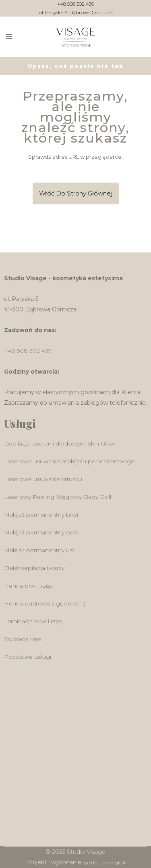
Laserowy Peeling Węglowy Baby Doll (58, 497)
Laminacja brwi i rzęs (33, 621)
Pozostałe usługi (28, 657)
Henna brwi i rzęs (28, 586)
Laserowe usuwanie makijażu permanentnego (69, 461)
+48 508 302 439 (76, 4)
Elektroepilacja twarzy (34, 568)
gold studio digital (105, 863)
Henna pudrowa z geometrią (45, 603)
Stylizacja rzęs (23, 639)
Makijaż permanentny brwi (41, 515)
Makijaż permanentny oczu (42, 532)
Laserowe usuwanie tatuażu (43, 479)
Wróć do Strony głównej (76, 193)
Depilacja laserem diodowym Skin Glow (60, 443)
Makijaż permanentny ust (39, 550)
